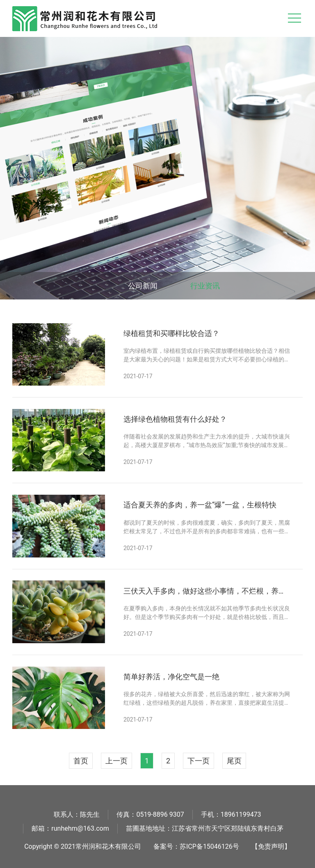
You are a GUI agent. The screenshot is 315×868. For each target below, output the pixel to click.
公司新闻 (143, 286)
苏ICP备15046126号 (209, 846)
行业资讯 (205, 286)
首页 (81, 761)
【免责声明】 (271, 846)
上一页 (116, 761)
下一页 (199, 761)
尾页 (234, 761)
